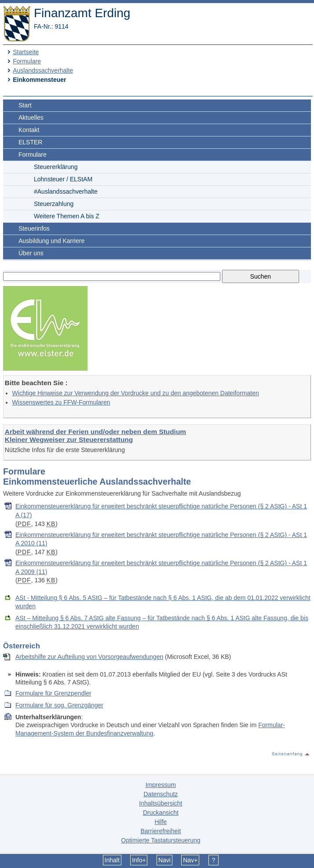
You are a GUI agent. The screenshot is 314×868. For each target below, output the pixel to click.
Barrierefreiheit (161, 831)
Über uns (31, 253)
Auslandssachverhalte (43, 70)
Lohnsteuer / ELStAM (63, 179)
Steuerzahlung (54, 204)
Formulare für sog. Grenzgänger (59, 705)
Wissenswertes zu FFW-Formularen (61, 402)
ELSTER (30, 142)
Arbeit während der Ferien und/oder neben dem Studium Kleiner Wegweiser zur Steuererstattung (95, 436)
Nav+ (190, 860)
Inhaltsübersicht (161, 803)
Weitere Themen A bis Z (67, 216)
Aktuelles (31, 118)
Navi (164, 860)
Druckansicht (161, 813)
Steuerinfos (34, 228)
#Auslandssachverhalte (66, 191)
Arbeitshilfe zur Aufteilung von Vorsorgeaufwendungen (89, 657)
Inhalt (112, 860)
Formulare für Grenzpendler (53, 693)
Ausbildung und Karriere (51, 241)
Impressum (161, 785)
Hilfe (161, 822)
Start (25, 105)
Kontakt (29, 130)
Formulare (27, 61)
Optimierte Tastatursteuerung (161, 840)
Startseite (26, 52)
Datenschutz (161, 794)
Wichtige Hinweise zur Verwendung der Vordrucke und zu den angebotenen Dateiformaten (136, 393)
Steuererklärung (56, 167)
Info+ (139, 860)
